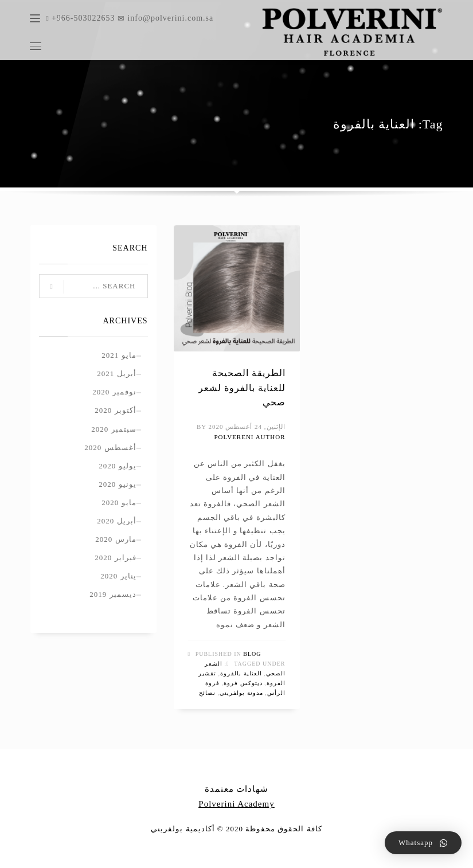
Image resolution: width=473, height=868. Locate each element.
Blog (252, 654)
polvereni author (249, 437)
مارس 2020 (116, 539)
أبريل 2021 (116, 374)
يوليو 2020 (117, 466)
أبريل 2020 (116, 521)
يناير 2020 (118, 576)
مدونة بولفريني (241, 693)
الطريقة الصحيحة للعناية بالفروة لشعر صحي (242, 388)
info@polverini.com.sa (165, 18)
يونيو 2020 (117, 484)
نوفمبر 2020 (114, 392)
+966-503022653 (85, 18)
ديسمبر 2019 (113, 594)
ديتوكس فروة (243, 683)
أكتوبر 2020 (115, 410)
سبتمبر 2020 (114, 429)
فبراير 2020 (115, 558)
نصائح (207, 693)
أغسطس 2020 (110, 447)
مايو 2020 (119, 503)
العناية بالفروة (241, 673)
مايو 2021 (119, 355)
